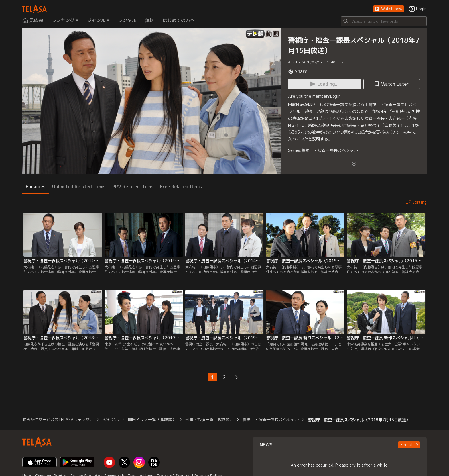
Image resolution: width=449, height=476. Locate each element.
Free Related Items (181, 187)
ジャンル (111, 419)
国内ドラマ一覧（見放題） (152, 419)
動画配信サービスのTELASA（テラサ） (58, 419)
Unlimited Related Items (79, 187)
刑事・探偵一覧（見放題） (209, 419)
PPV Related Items (133, 187)
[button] (389, 9)
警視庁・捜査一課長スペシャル (330, 150)
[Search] (384, 21)
